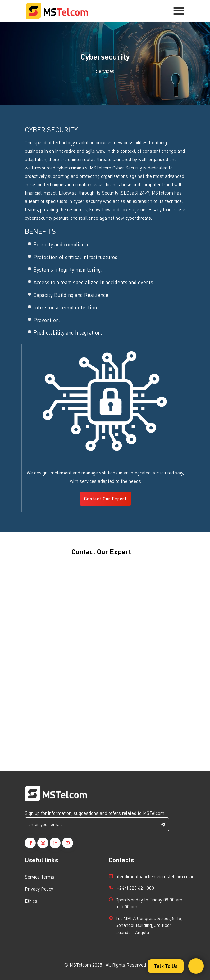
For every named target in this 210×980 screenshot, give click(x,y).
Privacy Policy (39, 889)
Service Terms (40, 877)
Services (105, 71)
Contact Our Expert (105, 498)
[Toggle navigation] (179, 11)
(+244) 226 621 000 (135, 888)
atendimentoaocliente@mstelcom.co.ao (155, 876)
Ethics (31, 901)
